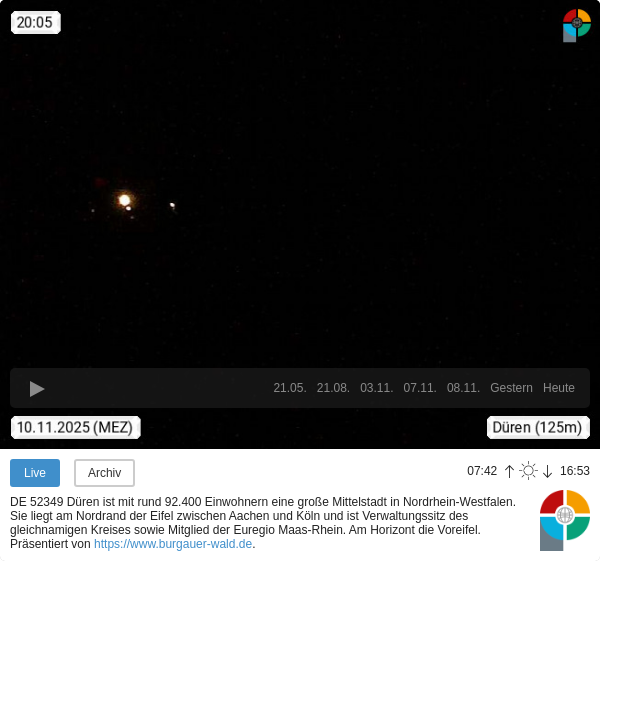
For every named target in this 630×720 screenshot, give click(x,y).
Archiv (104, 473)
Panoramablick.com (565, 520)
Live (35, 473)
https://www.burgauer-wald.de (173, 544)
